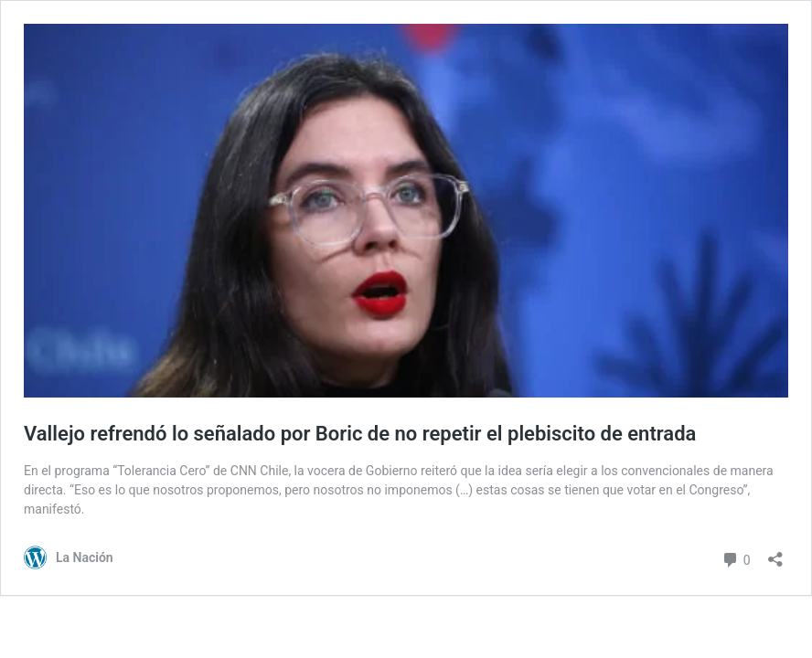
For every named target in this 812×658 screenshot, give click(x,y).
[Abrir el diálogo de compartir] (775, 553)
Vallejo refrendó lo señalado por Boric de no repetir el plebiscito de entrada (360, 434)
